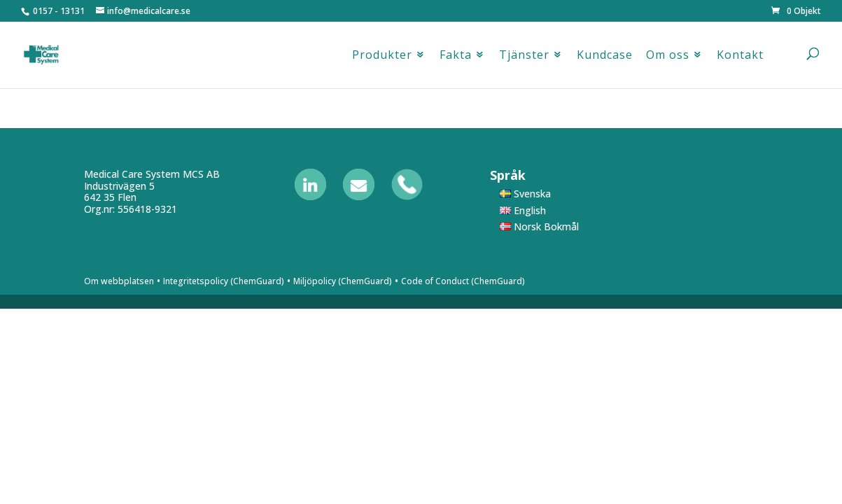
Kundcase (605, 58)
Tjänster (524, 58)
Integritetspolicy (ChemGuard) (224, 281)
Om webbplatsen (119, 281)
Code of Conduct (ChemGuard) (463, 281)
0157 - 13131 (59, 11)
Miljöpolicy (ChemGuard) (343, 281)
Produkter (382, 58)
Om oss (668, 58)
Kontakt (740, 58)
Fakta (456, 58)
